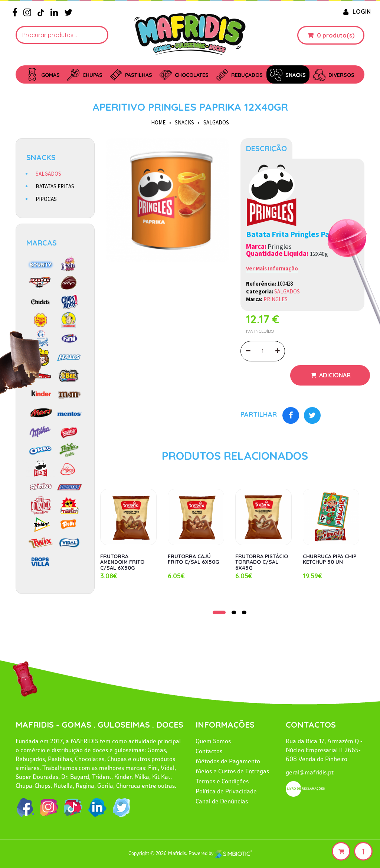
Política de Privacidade (226, 791)
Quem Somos (213, 741)
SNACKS (184, 122)
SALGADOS (216, 122)
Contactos (209, 751)
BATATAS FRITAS (55, 186)
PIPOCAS (46, 199)
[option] (168, 200)
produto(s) (338, 35)
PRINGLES (276, 299)
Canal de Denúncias (222, 801)
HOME (158, 122)
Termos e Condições (222, 781)
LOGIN (356, 12)
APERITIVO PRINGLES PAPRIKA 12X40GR (190, 107)
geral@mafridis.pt (310, 772)
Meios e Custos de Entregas (232, 771)
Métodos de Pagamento (228, 761)
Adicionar (334, 375)
